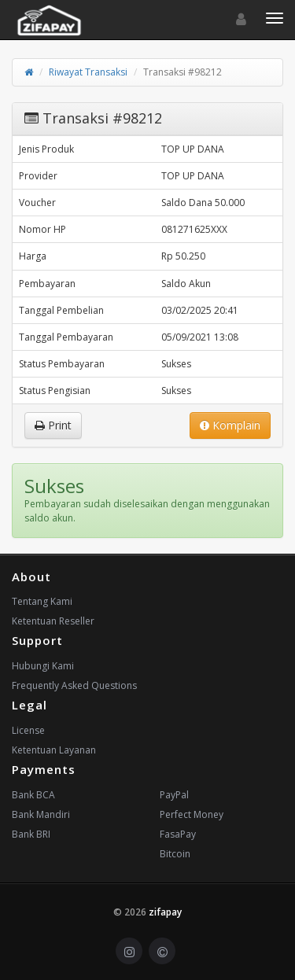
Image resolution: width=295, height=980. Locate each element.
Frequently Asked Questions (74, 685)
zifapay (165, 912)
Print (53, 425)
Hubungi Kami (43, 666)
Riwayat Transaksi (88, 72)
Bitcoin (175, 854)
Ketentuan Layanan (54, 750)
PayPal (174, 795)
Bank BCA (33, 795)
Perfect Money (192, 814)
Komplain (230, 425)
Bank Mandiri (41, 814)
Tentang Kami (42, 601)
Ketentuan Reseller (53, 621)
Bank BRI (31, 834)
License (28, 730)
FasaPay (178, 834)
